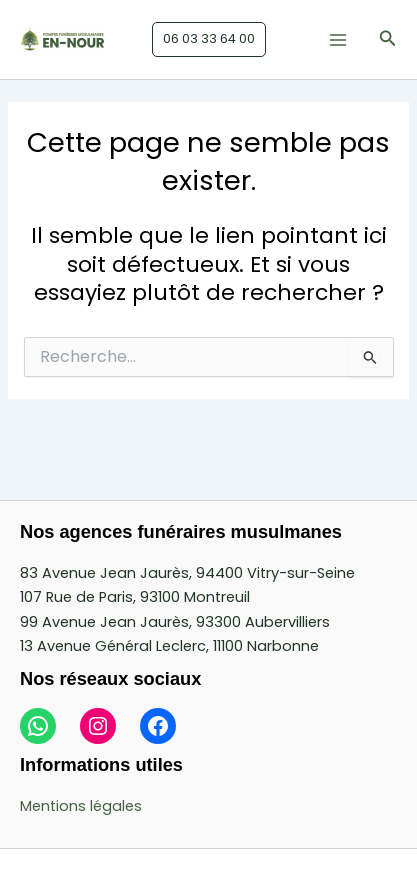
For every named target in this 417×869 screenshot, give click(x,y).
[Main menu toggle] (338, 40)
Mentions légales (81, 806)
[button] (209, 39)
